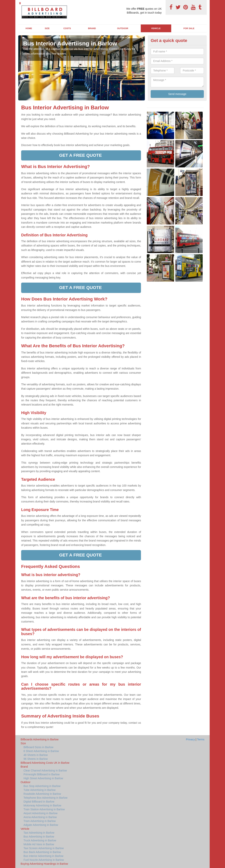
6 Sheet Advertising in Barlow (41, 751)
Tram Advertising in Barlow (40, 821)
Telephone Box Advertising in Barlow (45, 798)
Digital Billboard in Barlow (39, 802)
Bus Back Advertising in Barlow (42, 852)
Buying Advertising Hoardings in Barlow (44, 864)
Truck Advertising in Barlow (40, 840)
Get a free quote (81, 155)
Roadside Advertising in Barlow (42, 794)
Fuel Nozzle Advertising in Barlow (44, 860)
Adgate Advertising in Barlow (41, 825)
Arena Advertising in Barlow (40, 817)
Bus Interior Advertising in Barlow (43, 856)
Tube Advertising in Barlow (40, 790)
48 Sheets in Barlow (36, 755)
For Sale (189, 28)
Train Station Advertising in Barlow (44, 809)
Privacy (190, 739)
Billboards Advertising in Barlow (40, 739)
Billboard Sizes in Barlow (38, 747)
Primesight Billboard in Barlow (42, 774)
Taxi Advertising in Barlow (39, 833)
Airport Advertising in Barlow (40, 813)
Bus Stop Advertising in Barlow (42, 786)
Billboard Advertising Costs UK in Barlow (45, 763)
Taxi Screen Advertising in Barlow (44, 848)
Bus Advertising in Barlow (39, 837)
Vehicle (156, 28)
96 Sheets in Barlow (36, 759)
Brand (92, 28)
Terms (201, 739)
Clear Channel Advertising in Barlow (45, 770)
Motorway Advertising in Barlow (42, 805)
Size (47, 28)
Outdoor (123, 28)
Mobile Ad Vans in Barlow (39, 844)
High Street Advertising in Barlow (43, 778)
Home (29, 28)
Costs (67, 28)
